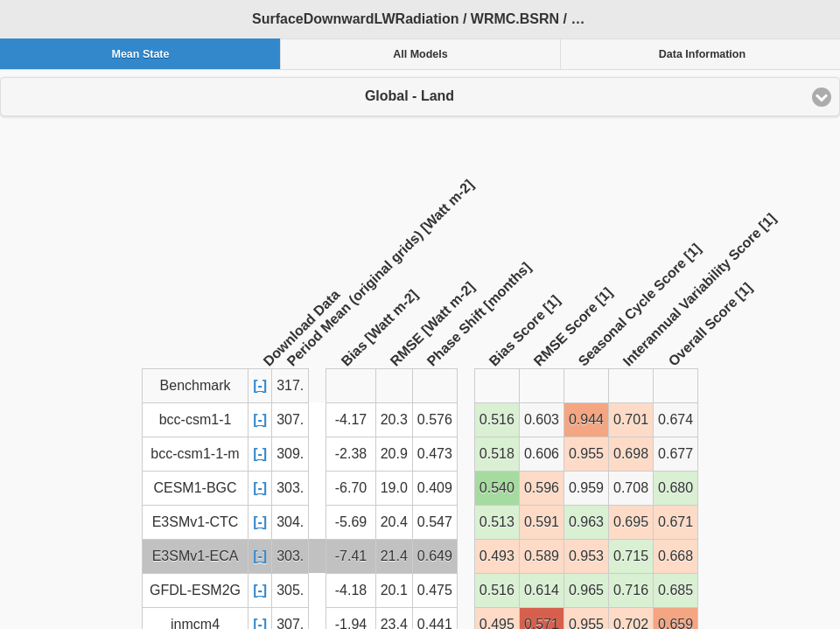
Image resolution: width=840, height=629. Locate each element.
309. (290, 454)
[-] (260, 385)
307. (290, 419)
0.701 (631, 419)
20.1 (394, 590)
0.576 (435, 419)
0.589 (542, 556)
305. (290, 590)
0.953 (586, 556)
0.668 (675, 556)
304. (290, 522)
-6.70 (351, 488)
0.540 (497, 488)
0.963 (586, 522)
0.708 (631, 488)
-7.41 (351, 556)
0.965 (586, 590)
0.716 (631, 590)
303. (290, 488)
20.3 (394, 419)
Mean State (140, 54)
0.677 (675, 454)
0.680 (675, 488)
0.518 (497, 454)
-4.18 (351, 590)
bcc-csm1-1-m (195, 454)
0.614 (542, 590)
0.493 (497, 556)
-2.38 (351, 454)
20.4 (394, 522)
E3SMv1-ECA (196, 556)
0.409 (435, 488)
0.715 (631, 556)
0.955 (586, 454)
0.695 (631, 522)
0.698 (631, 454)
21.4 (394, 556)
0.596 (542, 488)
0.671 (675, 522)
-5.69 (351, 522)
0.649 (435, 556)
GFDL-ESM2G (195, 590)
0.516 (497, 419)
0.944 (586, 419)
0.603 (542, 419)
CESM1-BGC (195, 488)
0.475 (435, 590)
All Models (420, 54)
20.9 (394, 454)
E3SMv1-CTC (196, 522)
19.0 (394, 488)
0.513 (497, 522)
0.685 (675, 590)
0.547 (435, 522)
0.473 (435, 454)
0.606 (542, 454)
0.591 (542, 522)
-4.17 (351, 419)
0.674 (675, 419)
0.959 (586, 488)
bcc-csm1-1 (196, 419)
